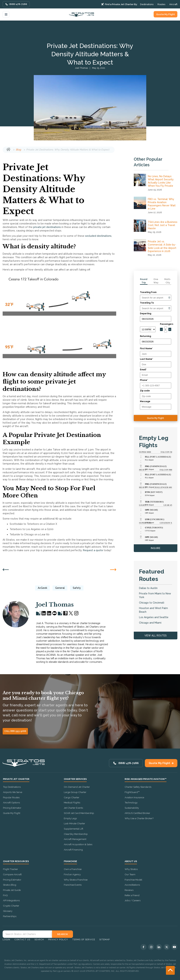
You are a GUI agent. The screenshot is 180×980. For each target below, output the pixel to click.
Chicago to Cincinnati (152, 603)
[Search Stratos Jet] (27, 934)
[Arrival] (156, 308)
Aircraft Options (11, 802)
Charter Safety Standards (138, 787)
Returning (145, 336)
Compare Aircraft (12, 874)
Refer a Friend (132, 895)
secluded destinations (98, 236)
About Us (131, 861)
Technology (131, 802)
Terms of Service (84, 939)
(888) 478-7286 (18, 4)
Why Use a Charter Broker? (139, 818)
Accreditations (132, 885)
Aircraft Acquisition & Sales (78, 844)
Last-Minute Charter (74, 823)
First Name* (146, 349)
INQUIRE (156, 548)
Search (39, 939)
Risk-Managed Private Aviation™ (146, 779)
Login (6, 939)
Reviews (129, 890)
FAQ (5, 895)
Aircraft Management (75, 839)
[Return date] (156, 342)
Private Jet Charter (16, 779)
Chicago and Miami (150, 623)
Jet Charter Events (73, 808)
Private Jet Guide (12, 890)
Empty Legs (70, 818)
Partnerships (10, 916)
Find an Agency (72, 874)
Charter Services (75, 779)
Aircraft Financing (73, 850)
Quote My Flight (165, 14)
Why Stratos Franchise (76, 880)
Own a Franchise (73, 869)
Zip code (145, 391)
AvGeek (42, 588)
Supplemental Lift (73, 829)
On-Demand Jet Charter (77, 787)
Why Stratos (131, 869)
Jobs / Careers (133, 900)
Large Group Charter (75, 792)
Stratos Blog (10, 885)
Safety (77, 588)
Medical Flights (72, 802)
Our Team (130, 874)
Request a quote (93, 550)
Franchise (70, 861)
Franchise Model (133, 880)
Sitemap (105, 939)
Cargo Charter (72, 797)
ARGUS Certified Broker (137, 813)
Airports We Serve (13, 792)
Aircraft (173, 4)
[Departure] (156, 298)
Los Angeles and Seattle (154, 617)
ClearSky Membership (76, 834)
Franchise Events (73, 885)
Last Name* (147, 359)
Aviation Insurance (134, 797)
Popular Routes (11, 797)
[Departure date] (156, 319)
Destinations (147, 4)
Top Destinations (12, 787)
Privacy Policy (58, 939)
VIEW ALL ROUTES (156, 636)
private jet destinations (47, 227)
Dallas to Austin (148, 588)
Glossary (8, 911)
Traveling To (147, 303)
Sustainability (132, 808)
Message (145, 401)
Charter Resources (16, 861)
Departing (146, 314)
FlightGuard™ (132, 792)
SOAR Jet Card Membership (79, 813)
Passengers (166, 324)
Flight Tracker (10, 869)
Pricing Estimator (12, 808)
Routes (161, 4)
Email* (143, 370)
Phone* (144, 380)
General (60, 588)
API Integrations (11, 900)
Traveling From (148, 292)
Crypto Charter (11, 906)
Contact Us (22, 939)
